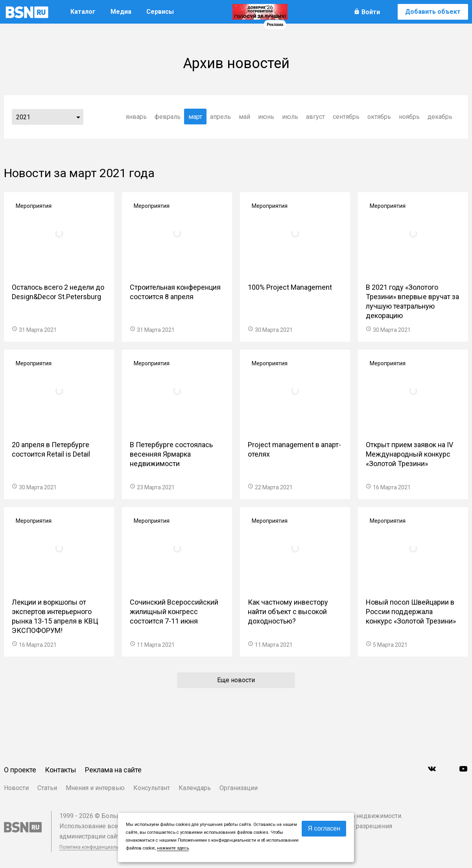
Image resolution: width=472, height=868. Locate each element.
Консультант (152, 788)
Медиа (121, 12)
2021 (23, 117)
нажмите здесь (173, 848)
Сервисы (160, 12)
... (78, 117)
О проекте (20, 770)
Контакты (61, 770)
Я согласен (324, 828)
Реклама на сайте (113, 770)
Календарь (195, 788)
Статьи (47, 788)
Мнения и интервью (95, 788)
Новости (16, 788)
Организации (239, 788)
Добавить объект (433, 12)
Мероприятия (34, 206)
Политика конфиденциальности (95, 847)
